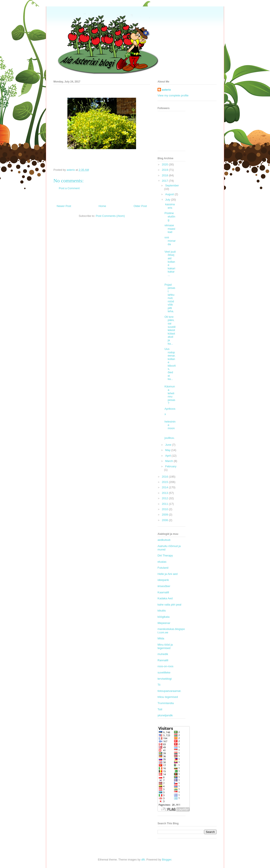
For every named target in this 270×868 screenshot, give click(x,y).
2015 (165, 482)
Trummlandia (166, 703)
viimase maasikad (170, 229)
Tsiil (160, 709)
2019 (165, 170)
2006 (165, 520)
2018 (165, 175)
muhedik (163, 654)
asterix (166, 90)
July (168, 200)
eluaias (162, 562)
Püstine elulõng (170, 216)
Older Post (140, 206)
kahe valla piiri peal (169, 605)
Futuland (163, 568)
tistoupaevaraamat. (169, 691)
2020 (165, 164)
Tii (159, 685)
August (170, 194)
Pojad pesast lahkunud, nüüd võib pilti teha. (170, 298)
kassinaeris (170, 206)
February (171, 466)
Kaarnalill (163, 592)
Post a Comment (69, 188)
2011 (165, 504)
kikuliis (162, 611)
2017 (165, 181)
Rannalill (163, 660)
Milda (161, 638)
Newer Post (64, 206)
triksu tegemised (168, 697)
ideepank (163, 580)
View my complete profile (173, 95)
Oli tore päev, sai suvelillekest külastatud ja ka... (170, 330)
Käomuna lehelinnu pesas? (170, 395)
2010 (165, 509)
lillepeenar (164, 623)
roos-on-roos (165, 666)
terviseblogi (165, 679)
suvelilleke (164, 672)
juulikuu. (170, 438)
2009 (165, 515)
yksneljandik (165, 715)
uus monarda (170, 241)
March (170, 461)
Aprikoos (170, 409)
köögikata (164, 617)
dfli (143, 860)
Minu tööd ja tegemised (165, 646)
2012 (165, 498)
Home (102, 206)
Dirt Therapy (165, 555)
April (168, 456)
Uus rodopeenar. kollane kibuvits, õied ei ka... (170, 364)
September (172, 185)
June (169, 445)
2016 (165, 477)
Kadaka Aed (165, 598)
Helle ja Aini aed (168, 574)
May (168, 450)
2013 (165, 493)
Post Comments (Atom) (110, 216)
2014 (165, 487)
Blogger (167, 860)
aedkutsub (164, 540)
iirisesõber (164, 586)
